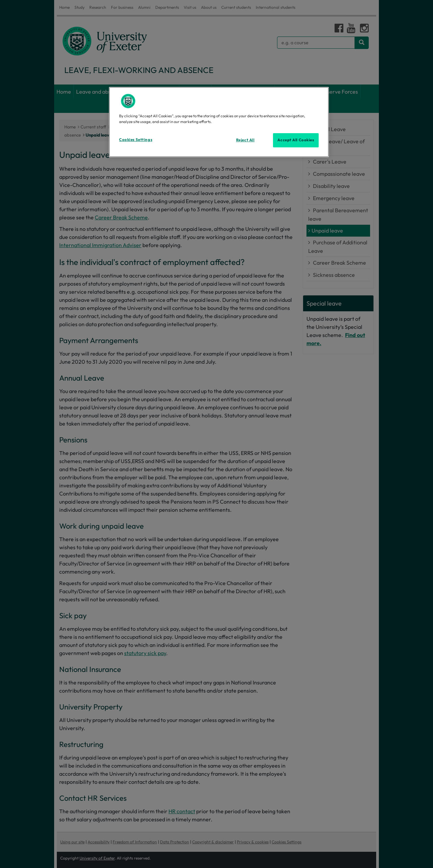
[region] (219, 122)
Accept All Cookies (296, 140)
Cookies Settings (136, 140)
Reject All (245, 140)
